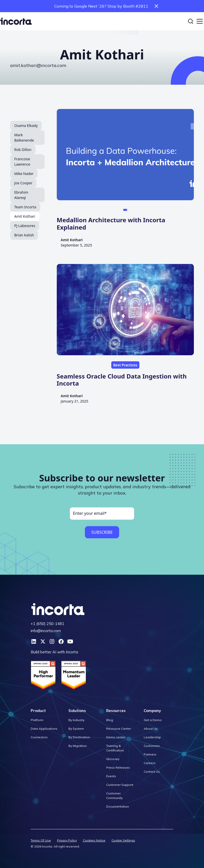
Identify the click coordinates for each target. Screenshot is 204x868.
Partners (150, 754)
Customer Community (114, 796)
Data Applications (44, 729)
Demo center (116, 737)
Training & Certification (115, 748)
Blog (110, 720)
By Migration (78, 746)
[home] (16, 21)
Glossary (113, 759)
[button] (199, 21)
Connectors (39, 737)
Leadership (152, 737)
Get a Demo (153, 720)
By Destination (79, 737)
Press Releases (118, 767)
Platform (37, 720)
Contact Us (152, 772)
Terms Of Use (41, 840)
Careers (150, 763)
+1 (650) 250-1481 (47, 624)
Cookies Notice (94, 840)
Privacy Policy (67, 840)
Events (111, 776)
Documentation (118, 806)
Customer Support (120, 785)
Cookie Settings (123, 840)
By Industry (76, 720)
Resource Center (119, 729)
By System (76, 729)
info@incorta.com (46, 631)
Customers (152, 746)
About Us (151, 729)
